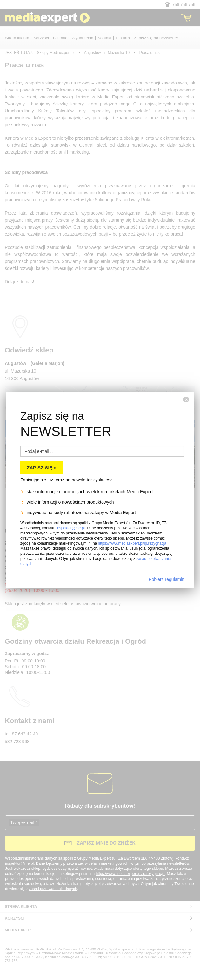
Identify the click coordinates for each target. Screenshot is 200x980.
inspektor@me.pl (71, 505)
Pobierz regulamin (167, 556)
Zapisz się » (42, 445)
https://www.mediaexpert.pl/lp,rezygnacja (132, 520)
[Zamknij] (186, 377)
